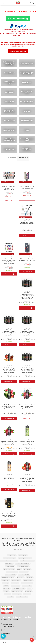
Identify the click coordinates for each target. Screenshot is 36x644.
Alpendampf (22, 555)
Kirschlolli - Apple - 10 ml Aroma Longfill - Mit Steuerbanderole (27, 443)
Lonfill (5, 583)
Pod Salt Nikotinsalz (18, 589)
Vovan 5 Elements (21, 597)
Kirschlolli (5, 580)
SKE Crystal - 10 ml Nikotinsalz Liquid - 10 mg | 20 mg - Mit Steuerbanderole (9, 261)
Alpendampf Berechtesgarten (9, 561)
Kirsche (29, 577)
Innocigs (20, 577)
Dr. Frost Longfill (12, 572)
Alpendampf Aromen (24, 558)
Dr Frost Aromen (9, 569)
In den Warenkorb (27, 236)
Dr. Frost (27, 569)
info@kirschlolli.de (7, 624)
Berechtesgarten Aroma (22, 564)
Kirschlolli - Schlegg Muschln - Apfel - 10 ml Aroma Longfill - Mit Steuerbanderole (27, 370)
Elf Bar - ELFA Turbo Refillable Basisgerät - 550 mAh (27, 224)
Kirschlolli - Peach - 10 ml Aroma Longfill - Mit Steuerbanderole (9, 478)
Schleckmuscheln (17, 591)
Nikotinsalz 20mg (26, 583)
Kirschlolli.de (16, 580)
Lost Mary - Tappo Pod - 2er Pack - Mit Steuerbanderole (9, 188)
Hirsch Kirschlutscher (8, 577)
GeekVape (24, 572)
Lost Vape (15, 583)
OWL (6, 586)
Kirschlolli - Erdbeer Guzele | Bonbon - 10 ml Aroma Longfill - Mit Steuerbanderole (27, 479)
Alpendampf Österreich (27, 561)
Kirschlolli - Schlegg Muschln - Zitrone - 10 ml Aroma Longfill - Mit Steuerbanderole (27, 296)
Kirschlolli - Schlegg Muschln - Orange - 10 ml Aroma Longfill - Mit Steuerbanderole (9, 333)
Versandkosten (9, 185)
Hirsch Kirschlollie (24, 575)
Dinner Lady (10, 566)
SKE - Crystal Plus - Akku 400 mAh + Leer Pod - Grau (27, 260)
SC (29, 589)
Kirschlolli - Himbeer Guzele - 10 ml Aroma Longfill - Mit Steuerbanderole (9, 443)
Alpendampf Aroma (9, 558)
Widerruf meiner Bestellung (18, 51)
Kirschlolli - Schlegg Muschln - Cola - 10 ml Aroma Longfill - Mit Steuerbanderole (9, 370)
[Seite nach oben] (32, 640)
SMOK (6, 591)
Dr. (19, 569)
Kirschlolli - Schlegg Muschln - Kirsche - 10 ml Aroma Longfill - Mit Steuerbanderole (27, 333)
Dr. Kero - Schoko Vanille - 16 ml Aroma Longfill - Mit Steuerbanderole (9, 515)
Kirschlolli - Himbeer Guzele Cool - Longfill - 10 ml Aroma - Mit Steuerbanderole (27, 407)
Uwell (7, 594)
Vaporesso (17, 594)
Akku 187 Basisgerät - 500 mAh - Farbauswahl (27, 187)
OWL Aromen (26, 586)
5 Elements (11, 555)
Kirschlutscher (28, 580)
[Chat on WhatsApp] (18, 18)
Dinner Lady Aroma (23, 566)
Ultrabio (28, 591)
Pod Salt (6, 589)
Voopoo (27, 594)
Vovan (10, 597)
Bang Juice (9, 564)
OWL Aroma (15, 586)
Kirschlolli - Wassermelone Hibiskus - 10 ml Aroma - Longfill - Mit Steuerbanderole (9, 407)
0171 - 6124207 (32, 7)
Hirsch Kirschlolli (10, 575)
